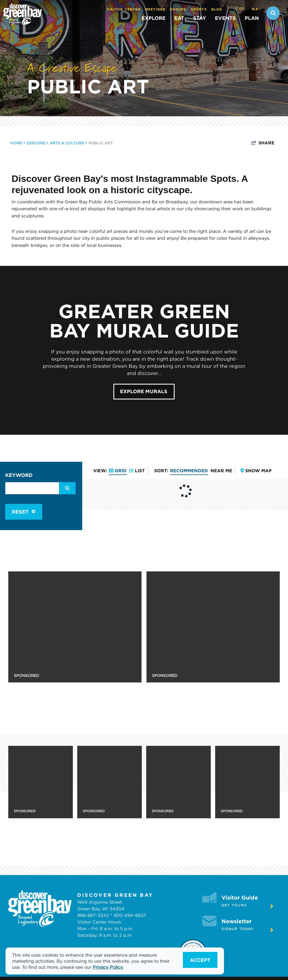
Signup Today (248, 930)
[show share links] (263, 143)
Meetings (155, 9)
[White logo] (40, 909)
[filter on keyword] (67, 488)
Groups (178, 9)
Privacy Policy (108, 967)
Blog (217, 9)
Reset (24, 512)
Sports (199, 9)
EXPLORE (154, 18)
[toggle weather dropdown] (256, 9)
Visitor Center (124, 9)
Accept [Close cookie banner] (200, 960)
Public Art (88, 86)
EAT (179, 18)
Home (18, 143)
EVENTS (225, 18)
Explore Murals (144, 391)
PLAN (252, 18)
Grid (118, 471)
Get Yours (248, 906)
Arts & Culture (68, 143)
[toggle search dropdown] (273, 13)
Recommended (189, 471)
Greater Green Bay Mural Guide (144, 321)
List (137, 471)
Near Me (221, 471)
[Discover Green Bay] (56, 14)
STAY (200, 18)
